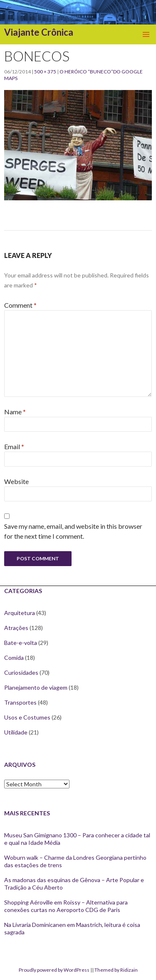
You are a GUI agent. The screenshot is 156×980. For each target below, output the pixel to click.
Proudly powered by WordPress (54, 970)
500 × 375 (45, 72)
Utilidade (16, 732)
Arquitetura (20, 613)
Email (14, 446)
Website (16, 481)
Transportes (20, 702)
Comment (20, 305)
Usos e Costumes (27, 717)
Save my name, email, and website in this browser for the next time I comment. (73, 531)
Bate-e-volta (21, 643)
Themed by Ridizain (116, 970)
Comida (14, 658)
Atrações (16, 628)
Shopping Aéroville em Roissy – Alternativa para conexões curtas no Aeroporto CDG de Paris (66, 906)
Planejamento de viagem (36, 687)
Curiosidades (21, 672)
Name (15, 412)
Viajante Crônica (39, 32)
